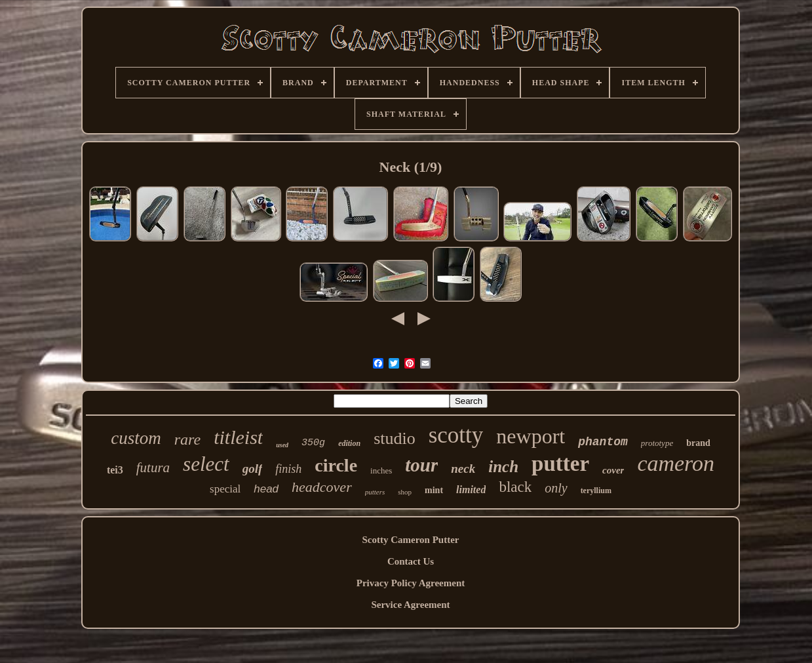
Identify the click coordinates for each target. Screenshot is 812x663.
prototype (657, 443)
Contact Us (411, 561)
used (282, 445)
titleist (238, 437)
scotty (456, 435)
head (266, 489)
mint (434, 490)
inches (381, 471)
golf (253, 469)
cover (613, 470)
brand (698, 443)
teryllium (596, 491)
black (515, 487)
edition (349, 443)
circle (336, 465)
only (556, 488)
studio (395, 438)
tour (421, 465)
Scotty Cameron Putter (410, 540)
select (206, 464)
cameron (676, 463)
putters (375, 492)
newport (531, 436)
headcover (322, 487)
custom (136, 438)
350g (313, 443)
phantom (603, 442)
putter (560, 464)
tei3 (115, 470)
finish (288, 469)
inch (503, 467)
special (225, 489)
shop (405, 492)
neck (463, 469)
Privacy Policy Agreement (411, 583)
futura (153, 468)
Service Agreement (410, 605)
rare (187, 439)
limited (471, 490)
